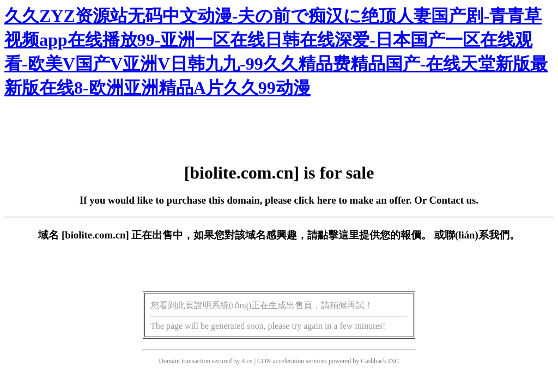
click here (315, 200)
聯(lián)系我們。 (482, 235)
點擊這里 (338, 235)
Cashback (374, 361)
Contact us (453, 200)
